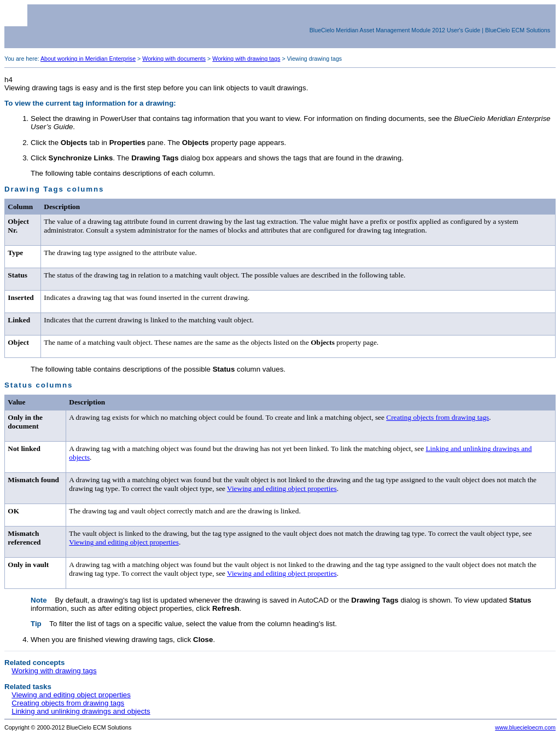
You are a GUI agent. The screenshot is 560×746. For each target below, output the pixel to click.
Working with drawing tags (246, 59)
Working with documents (174, 59)
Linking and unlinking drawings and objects (81, 711)
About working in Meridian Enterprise (88, 59)
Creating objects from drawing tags (437, 417)
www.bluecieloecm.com (525, 727)
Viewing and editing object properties (282, 488)
